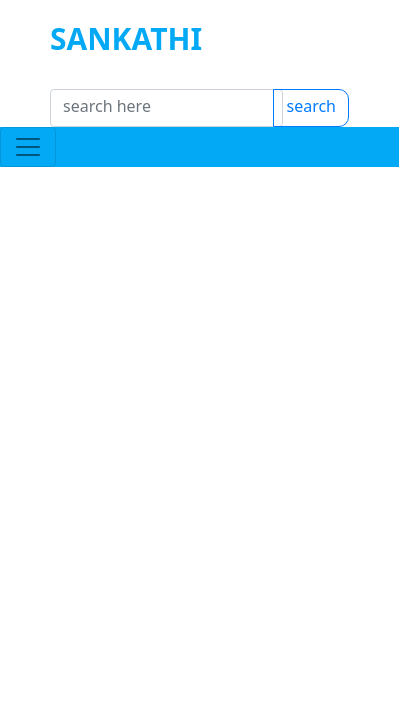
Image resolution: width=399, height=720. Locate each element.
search (343, 118)
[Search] (166, 118)
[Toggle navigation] (28, 167)
